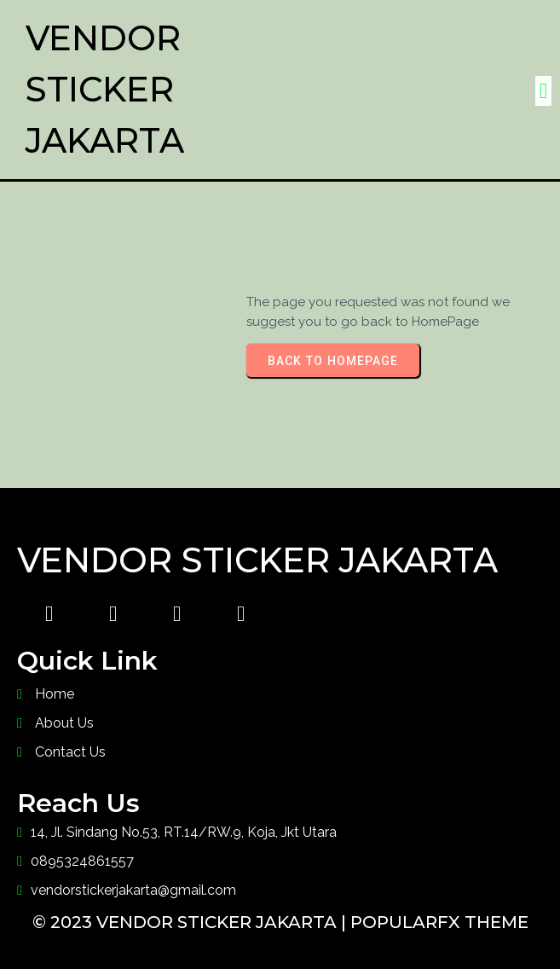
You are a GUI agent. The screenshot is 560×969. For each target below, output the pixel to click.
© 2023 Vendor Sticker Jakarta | (191, 922)
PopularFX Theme (439, 922)
